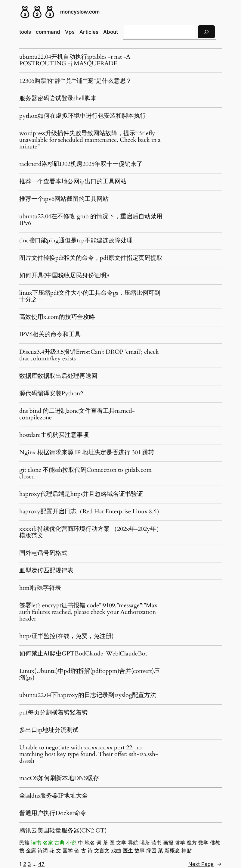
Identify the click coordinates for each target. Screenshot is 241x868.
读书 (36, 843)
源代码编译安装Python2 (51, 394)
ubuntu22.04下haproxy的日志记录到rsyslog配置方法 (88, 695)
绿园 (151, 851)
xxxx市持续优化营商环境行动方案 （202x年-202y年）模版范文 (91, 532)
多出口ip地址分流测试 (49, 730)
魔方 (192, 843)
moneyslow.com (80, 12)
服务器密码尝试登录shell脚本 (58, 98)
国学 (68, 851)
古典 (60, 843)
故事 (140, 851)
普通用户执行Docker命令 (53, 813)
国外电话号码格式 (43, 553)
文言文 (102, 851)
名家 (48, 843)
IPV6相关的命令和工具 (50, 334)
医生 (128, 851)
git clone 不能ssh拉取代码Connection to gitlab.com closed (85, 473)
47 (41, 864)
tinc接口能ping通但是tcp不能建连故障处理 (76, 241)
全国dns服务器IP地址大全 (54, 796)
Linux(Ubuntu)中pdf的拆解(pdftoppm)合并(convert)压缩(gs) (90, 674)
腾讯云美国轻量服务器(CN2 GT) (63, 831)
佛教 (215, 843)
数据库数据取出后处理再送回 (58, 376)
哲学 (180, 843)
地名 (90, 843)
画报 (168, 843)
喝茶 (145, 843)
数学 (203, 843)
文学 (121, 843)
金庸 (31, 851)
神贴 (187, 851)
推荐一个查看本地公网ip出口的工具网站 (73, 182)
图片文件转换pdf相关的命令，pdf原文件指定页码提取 (91, 258)
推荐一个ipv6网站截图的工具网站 (64, 199)
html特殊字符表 (40, 588)
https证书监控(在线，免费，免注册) (66, 636)
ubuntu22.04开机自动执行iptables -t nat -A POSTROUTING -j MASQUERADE (75, 60)
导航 (133, 843)
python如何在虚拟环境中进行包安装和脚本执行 (83, 116)
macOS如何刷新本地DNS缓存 (59, 778)
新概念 (172, 851)
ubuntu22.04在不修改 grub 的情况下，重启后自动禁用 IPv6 (91, 220)
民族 (24, 843)
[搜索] (206, 32)
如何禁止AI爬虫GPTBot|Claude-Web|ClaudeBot (83, 654)
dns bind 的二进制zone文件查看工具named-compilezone (77, 414)
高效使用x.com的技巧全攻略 (57, 317)
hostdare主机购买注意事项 (54, 435)
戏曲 (116, 851)
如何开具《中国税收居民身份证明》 (64, 275)
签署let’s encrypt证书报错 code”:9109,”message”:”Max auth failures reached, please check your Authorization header (88, 612)
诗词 (43, 851)
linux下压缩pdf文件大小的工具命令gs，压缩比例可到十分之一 (90, 296)
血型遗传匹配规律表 (46, 571)
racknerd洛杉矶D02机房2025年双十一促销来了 (81, 164)
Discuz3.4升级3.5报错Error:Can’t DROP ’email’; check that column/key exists (89, 355)
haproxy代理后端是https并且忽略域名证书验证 (81, 494)
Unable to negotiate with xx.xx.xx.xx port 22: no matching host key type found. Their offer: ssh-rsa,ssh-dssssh (89, 754)
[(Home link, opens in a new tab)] (37, 12)
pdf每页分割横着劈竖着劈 (54, 713)
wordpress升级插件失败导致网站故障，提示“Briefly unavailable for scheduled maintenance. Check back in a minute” (90, 140)
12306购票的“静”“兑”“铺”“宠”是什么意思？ (76, 81)
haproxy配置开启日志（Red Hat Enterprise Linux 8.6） (91, 512)
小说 (71, 843)
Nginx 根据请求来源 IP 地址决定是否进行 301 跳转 (87, 453)
